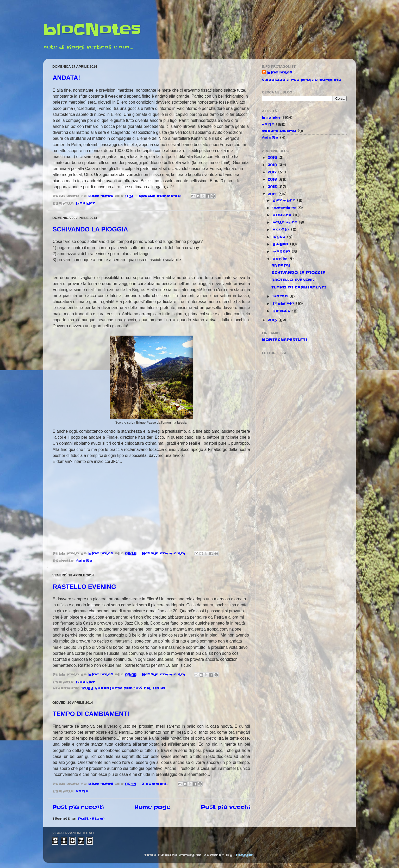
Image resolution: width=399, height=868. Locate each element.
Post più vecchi (226, 807)
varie (82, 791)
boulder (86, 203)
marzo (281, 296)
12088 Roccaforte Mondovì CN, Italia (123, 688)
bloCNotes (92, 30)
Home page (152, 807)
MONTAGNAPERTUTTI (285, 340)
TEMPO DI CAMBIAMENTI (91, 714)
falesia (84, 561)
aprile (280, 259)
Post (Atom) (91, 819)
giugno (281, 244)
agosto (282, 230)
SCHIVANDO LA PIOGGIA (90, 229)
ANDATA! (66, 78)
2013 (273, 320)
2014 (273, 194)
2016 (273, 179)
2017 (273, 172)
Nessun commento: (161, 196)
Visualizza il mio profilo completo (302, 80)
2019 (273, 158)
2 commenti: (156, 784)
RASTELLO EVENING (84, 587)
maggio (282, 251)
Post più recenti (78, 807)
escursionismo (279, 131)
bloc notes (280, 73)
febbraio (284, 304)
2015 (273, 187)
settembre (286, 222)
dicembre (285, 200)
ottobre (283, 215)
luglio (280, 237)
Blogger (244, 855)
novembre (285, 208)
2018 (273, 165)
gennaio (282, 311)
